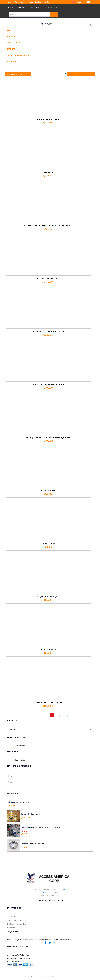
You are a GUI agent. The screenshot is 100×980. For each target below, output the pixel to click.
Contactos (39, 2)
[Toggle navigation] (91, 24)
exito (47, 2)
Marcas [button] (13, 49)
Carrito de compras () (23, 7)
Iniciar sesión (50, 7)
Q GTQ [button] (88, 2)
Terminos (19, 2)
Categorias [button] (15, 43)
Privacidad (29, 2)
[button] (78, 2)
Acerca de (12, 917)
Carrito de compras (18, 55)
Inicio (10, 30)
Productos (14, 37)
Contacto (11, 928)
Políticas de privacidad (17, 924)
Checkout (13, 61)
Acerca (11, 2)
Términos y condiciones (17, 920)
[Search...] (29, 14)
